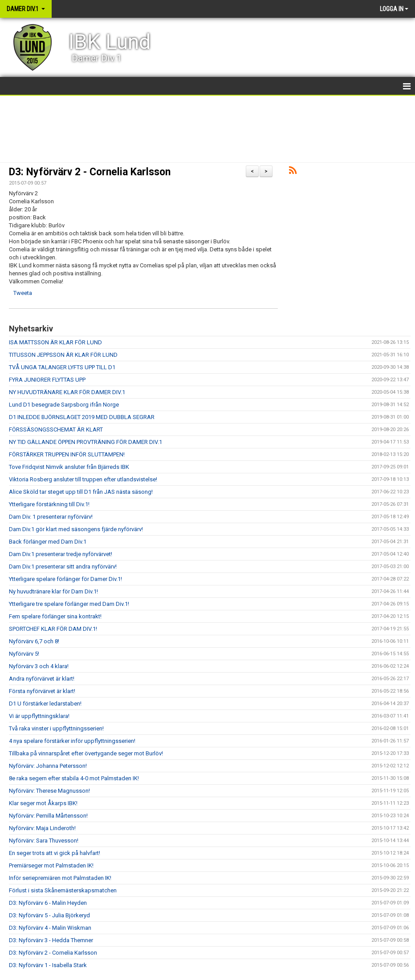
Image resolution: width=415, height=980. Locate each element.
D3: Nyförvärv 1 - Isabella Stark (48, 965)
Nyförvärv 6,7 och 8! (34, 641)
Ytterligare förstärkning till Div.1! (49, 504)
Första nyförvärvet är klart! (42, 691)
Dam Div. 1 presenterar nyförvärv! (51, 517)
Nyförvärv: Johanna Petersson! (48, 766)
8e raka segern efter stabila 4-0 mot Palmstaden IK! (74, 778)
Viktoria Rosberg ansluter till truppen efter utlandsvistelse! (83, 479)
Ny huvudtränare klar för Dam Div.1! (53, 591)
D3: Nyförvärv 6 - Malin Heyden (48, 903)
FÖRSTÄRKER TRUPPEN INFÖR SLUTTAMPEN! (67, 454)
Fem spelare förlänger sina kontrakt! (55, 616)
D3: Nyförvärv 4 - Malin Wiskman (50, 928)
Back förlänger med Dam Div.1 (48, 542)
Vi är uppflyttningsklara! (39, 716)
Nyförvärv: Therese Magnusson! (49, 791)
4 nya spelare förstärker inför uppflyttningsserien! (72, 741)
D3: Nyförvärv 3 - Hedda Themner (51, 940)
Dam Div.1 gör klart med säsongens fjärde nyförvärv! (76, 529)
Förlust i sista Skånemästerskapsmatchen (63, 890)
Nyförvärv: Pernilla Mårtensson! (48, 816)
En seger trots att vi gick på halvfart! (55, 853)
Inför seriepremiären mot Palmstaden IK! (60, 878)
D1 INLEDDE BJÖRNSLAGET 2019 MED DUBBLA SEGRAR (82, 417)
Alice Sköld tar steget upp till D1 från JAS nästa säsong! (81, 492)
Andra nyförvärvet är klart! (42, 679)
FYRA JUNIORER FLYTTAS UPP (47, 380)
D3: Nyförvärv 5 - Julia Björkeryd (49, 915)
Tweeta (23, 293)
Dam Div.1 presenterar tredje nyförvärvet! (61, 554)
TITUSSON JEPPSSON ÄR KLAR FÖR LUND (63, 355)
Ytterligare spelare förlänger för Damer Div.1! (65, 579)
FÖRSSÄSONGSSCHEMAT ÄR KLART (56, 430)
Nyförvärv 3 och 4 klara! (39, 666)
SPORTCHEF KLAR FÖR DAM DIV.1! (53, 629)
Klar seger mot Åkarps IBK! (43, 803)
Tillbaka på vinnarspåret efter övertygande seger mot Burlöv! (86, 753)
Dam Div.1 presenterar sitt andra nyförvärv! (63, 567)
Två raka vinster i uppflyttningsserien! (56, 728)
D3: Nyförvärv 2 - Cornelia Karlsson (90, 172)
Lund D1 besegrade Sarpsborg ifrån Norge (64, 405)
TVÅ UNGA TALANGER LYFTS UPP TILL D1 (62, 367)
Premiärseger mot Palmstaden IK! (51, 865)
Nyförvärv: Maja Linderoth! (42, 828)
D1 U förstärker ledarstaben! (45, 704)
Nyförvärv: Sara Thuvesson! (44, 841)
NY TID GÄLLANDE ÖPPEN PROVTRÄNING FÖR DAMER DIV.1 (85, 442)
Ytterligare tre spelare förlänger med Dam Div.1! (69, 604)
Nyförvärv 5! (24, 654)
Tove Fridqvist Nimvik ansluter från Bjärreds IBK (69, 467)
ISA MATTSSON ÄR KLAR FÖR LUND (55, 342)
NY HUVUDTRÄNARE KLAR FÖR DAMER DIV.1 (67, 392)
